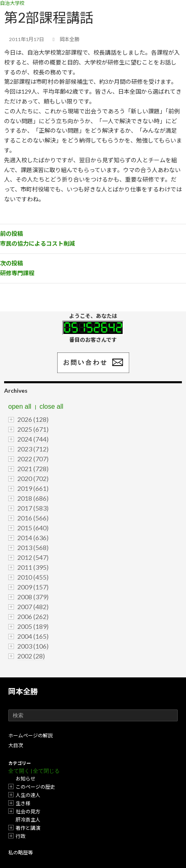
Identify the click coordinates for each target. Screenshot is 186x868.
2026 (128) (33, 419)
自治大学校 (12, 3)
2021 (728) (33, 469)
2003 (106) (33, 646)
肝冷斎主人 (28, 820)
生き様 (23, 803)
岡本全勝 (23, 691)
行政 (21, 836)
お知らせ (26, 779)
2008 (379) (33, 597)
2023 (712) (33, 449)
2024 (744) (33, 439)
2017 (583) (33, 508)
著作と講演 (28, 828)
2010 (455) (33, 577)
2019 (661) (33, 488)
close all (51, 406)
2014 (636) (33, 538)
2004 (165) (33, 636)
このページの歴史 (35, 787)
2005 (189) (33, 626)
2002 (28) (31, 656)
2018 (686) (33, 498)
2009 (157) (33, 587)
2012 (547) (33, 557)
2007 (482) (33, 607)
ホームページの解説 (30, 736)
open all (20, 406)
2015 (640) (33, 528)
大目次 (16, 745)
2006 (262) (33, 616)
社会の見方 (28, 812)
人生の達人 (28, 795)
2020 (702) (33, 478)
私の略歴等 (21, 853)
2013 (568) (33, 547)
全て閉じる (46, 771)
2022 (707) (33, 459)
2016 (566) (33, 518)
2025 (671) (33, 429)
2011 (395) (33, 567)
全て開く (19, 771)
